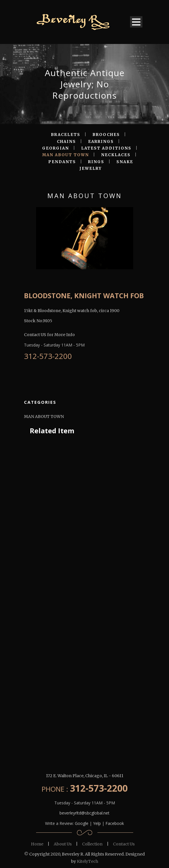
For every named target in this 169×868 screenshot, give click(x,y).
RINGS (96, 162)
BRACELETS (66, 135)
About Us (63, 844)
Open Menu (136, 22)
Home (37, 844)
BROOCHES (106, 135)
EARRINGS (101, 142)
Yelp (97, 823)
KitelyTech (88, 861)
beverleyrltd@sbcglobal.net (84, 813)
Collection (92, 844)
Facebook (115, 823)
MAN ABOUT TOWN (66, 155)
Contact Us (124, 844)
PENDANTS (62, 162)
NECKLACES (116, 155)
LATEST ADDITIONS (106, 148)
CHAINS (66, 142)
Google (82, 823)
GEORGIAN (56, 148)
